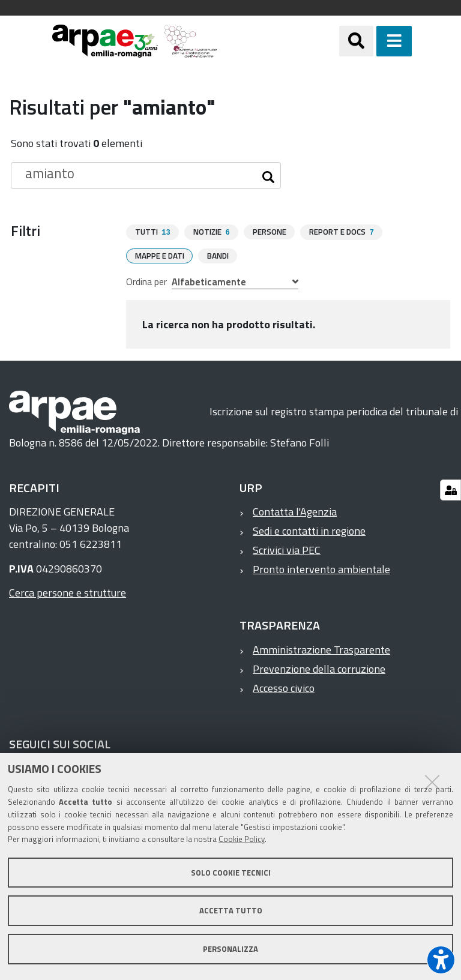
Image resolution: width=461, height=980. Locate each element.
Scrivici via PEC (287, 549)
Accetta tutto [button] (231, 910)
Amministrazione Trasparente (321, 649)
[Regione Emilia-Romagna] (278, 41)
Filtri (26, 230)
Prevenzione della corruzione (319, 668)
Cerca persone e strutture (68, 592)
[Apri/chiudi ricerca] (356, 41)
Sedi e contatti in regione (309, 530)
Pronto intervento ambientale (321, 569)
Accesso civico (284, 687)
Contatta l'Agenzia (295, 511)
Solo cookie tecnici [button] (231, 873)
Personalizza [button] (230, 949)
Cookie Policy (242, 839)
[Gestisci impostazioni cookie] (450, 490)
